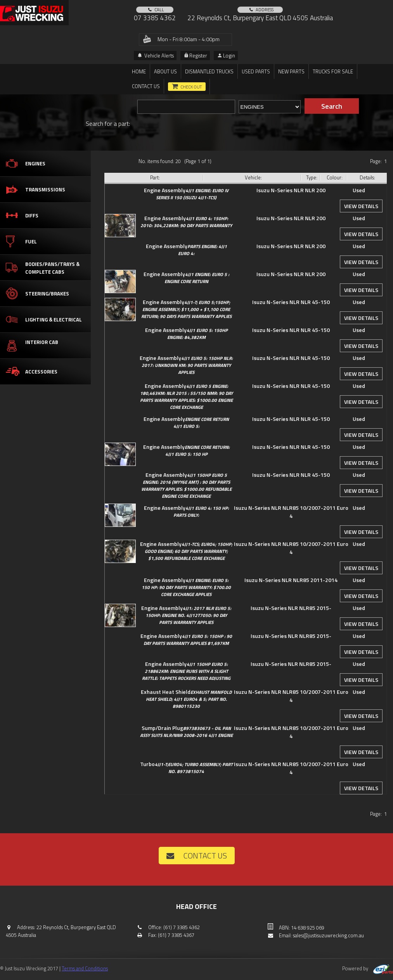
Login (226, 56)
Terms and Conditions (85, 968)
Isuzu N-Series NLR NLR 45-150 (291, 302)
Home (139, 71)
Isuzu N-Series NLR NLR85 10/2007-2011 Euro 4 (291, 512)
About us (165, 71)
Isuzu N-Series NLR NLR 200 (291, 190)
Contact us (146, 86)
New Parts (291, 71)
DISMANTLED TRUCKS (209, 71)
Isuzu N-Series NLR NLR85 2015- (291, 608)
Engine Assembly (186, 194)
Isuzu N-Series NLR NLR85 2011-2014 (291, 580)
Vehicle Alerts (156, 56)
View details (361, 206)
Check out (191, 87)
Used (359, 190)
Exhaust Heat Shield (186, 699)
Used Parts (256, 71)
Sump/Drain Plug (186, 731)
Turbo (186, 767)
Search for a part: (108, 123)
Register (196, 56)
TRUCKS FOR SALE (333, 71)
